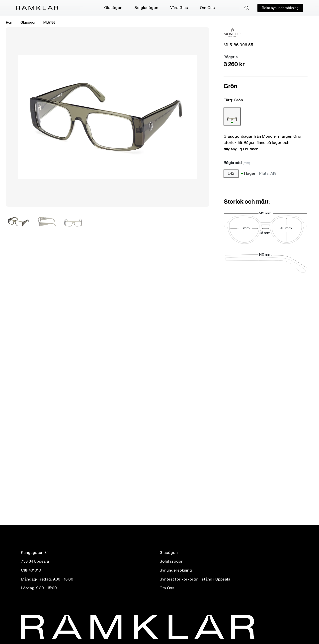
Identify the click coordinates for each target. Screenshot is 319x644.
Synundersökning (176, 570)
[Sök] (247, 8)
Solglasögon (146, 8)
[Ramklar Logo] (37, 8)
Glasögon (113, 8)
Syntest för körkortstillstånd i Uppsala (195, 579)
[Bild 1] (18, 222)
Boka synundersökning (280, 8)
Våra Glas (179, 8)
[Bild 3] (73, 222)
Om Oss (207, 8)
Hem (10, 23)
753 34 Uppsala (35, 561)
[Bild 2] (46, 222)
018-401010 (31, 570)
